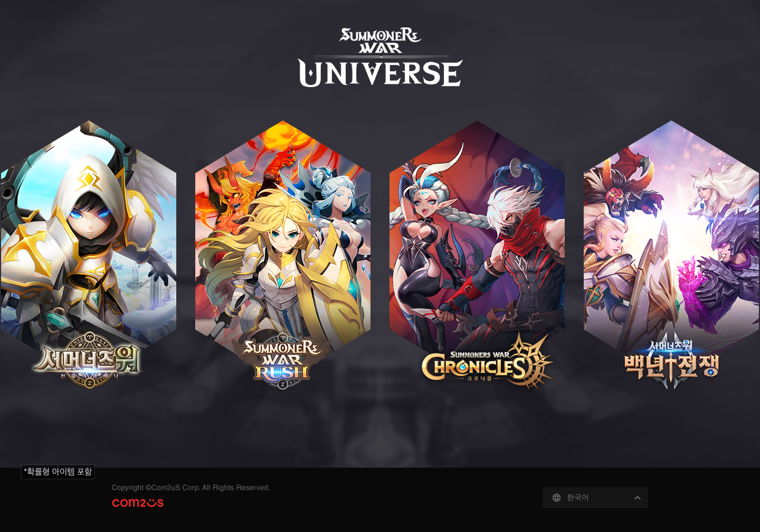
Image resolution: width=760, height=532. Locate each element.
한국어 (578, 497)
